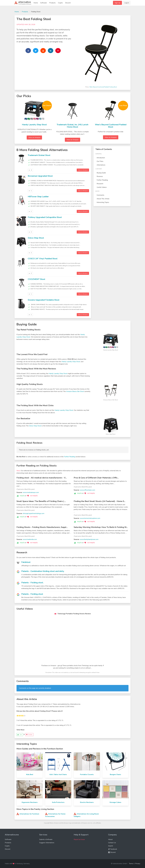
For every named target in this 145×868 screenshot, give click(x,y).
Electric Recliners (87, 802)
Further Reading (102, 180)
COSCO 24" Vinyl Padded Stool (43, 259)
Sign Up (117, 3)
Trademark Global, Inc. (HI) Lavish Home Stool (72, 126)
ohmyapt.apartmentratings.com (33, 513)
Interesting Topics (103, 202)
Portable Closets (87, 775)
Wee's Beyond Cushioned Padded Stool (111, 126)
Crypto (60, 3)
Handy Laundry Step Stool (34, 125)
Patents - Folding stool (32, 594)
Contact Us (112, 843)
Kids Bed (30, 775)
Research (100, 184)
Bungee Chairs (115, 775)
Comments (100, 195)
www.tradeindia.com (30, 539)
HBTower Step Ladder (38, 197)
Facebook (113, 849)
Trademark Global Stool (39, 155)
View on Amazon (34, 138)
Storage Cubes (115, 802)
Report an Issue (79, 839)
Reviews (100, 176)
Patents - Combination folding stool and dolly (43, 571)
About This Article (103, 199)
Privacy (138, 864)
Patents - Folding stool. (32, 583)
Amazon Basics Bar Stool (75, 391)
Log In (127, 3)
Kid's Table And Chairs (58, 775)
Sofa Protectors (58, 802)
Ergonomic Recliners (30, 802)
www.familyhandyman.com (89, 539)
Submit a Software (46, 839)
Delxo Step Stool (36, 238)
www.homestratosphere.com (90, 518)
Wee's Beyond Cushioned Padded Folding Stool (103, 87)
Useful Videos (102, 187)
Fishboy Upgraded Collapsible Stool (45, 217)
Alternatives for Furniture (29, 814)
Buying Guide (101, 173)
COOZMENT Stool (37, 279)
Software (44, 3)
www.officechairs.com (87, 490)
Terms (131, 864)
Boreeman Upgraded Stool (40, 176)
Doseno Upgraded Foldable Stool (44, 300)
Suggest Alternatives (47, 843)
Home (36, 3)
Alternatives (101, 165)
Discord (68, 3)
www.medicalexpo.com (31, 492)
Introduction (101, 158)
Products (52, 3)
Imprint (111, 846)
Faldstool (26, 562)
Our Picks (100, 161)
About (110, 839)
